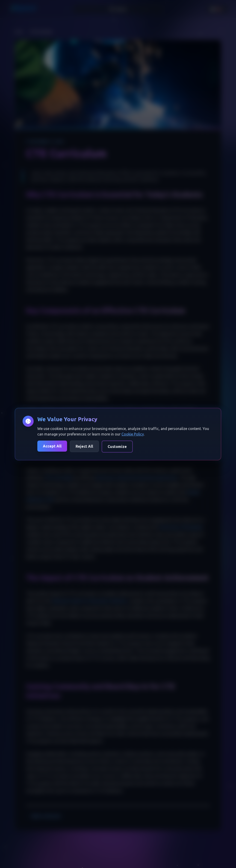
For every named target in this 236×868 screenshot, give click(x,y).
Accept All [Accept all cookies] (52, 446)
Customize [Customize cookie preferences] (117, 447)
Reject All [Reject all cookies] (84, 446)
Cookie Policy (133, 434)
